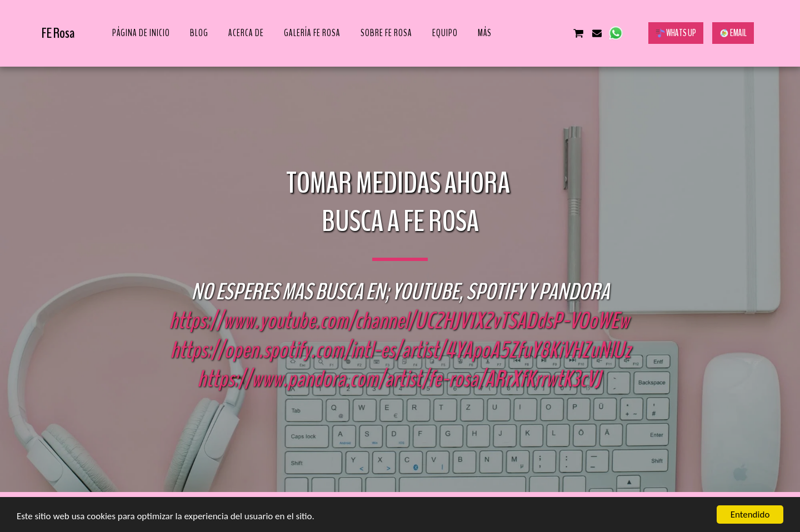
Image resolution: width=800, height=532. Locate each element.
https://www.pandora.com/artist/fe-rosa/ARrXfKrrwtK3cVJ (399, 379)
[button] (522, 33)
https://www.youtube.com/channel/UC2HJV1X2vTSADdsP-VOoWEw (399, 321)
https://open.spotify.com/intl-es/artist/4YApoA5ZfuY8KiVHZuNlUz (400, 350)
